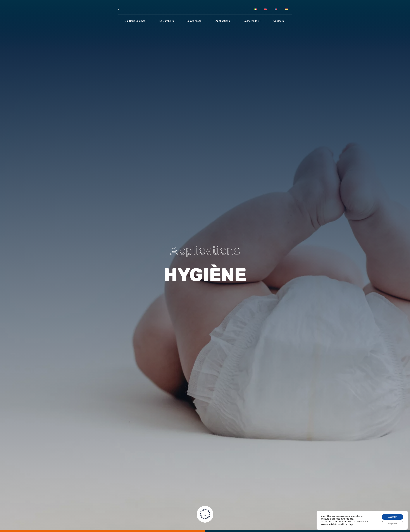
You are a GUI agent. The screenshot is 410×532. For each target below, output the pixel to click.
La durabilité (167, 21)
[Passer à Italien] (255, 9)
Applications (223, 21)
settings (349, 524)
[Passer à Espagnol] (286, 9)
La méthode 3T (252, 21)
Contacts (279, 21)
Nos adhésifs (195, 21)
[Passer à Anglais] (266, 9)
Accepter (392, 517)
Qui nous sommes (136, 21)
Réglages (392, 523)
